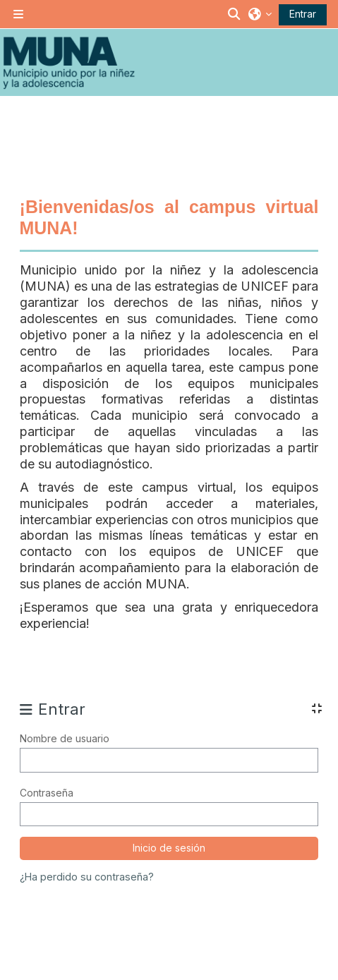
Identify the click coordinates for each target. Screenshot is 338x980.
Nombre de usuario (65, 738)
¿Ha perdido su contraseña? (87, 877)
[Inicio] (69, 63)
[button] (235, 14)
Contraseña (47, 793)
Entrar (303, 14)
